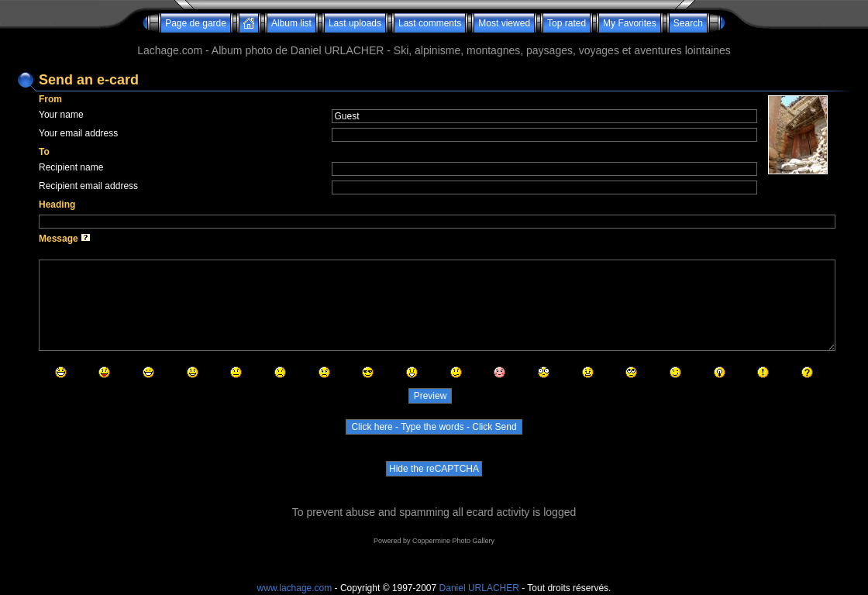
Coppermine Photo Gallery (453, 541)
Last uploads (355, 23)
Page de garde (196, 23)
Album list (291, 23)
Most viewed (504, 23)
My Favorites (630, 23)
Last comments (430, 23)
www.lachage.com (295, 588)
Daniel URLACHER (479, 588)
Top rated (567, 23)
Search (688, 23)
